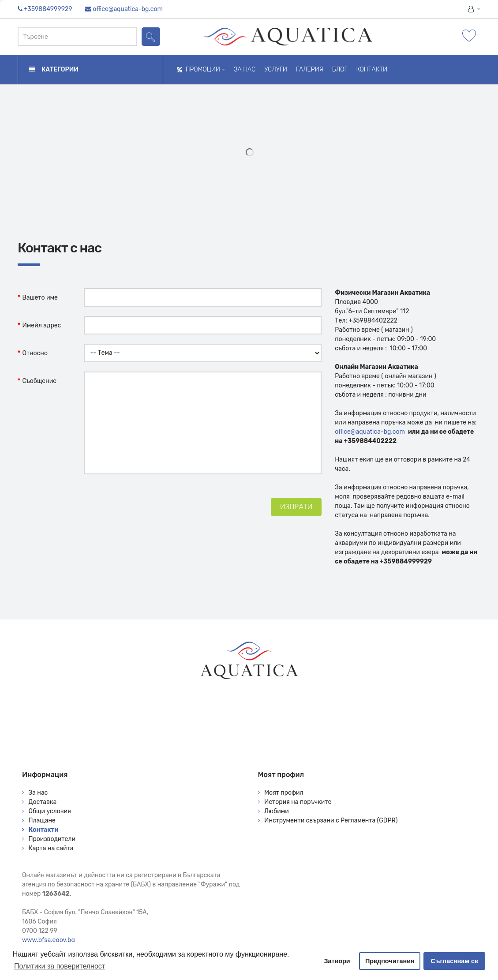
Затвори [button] (337, 961)
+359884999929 (48, 9)
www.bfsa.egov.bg (49, 940)
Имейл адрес (41, 325)
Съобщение (39, 381)
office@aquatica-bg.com (128, 9)
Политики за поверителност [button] (60, 966)
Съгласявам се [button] (455, 961)
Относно (35, 353)
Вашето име (40, 298)
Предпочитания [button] (390, 961)
